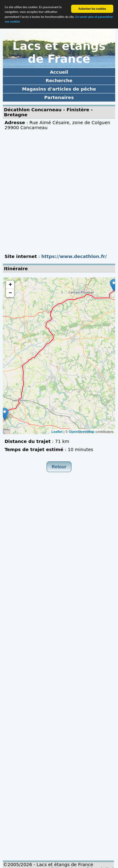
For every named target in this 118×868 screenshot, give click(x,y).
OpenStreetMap (82, 431)
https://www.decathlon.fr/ (74, 256)
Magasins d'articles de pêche (59, 89)
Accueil (59, 72)
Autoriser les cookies (92, 9)
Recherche (59, 81)
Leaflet (57, 431)
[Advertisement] (59, 192)
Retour (59, 467)
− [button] (10, 293)
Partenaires (59, 97)
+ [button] (10, 285)
